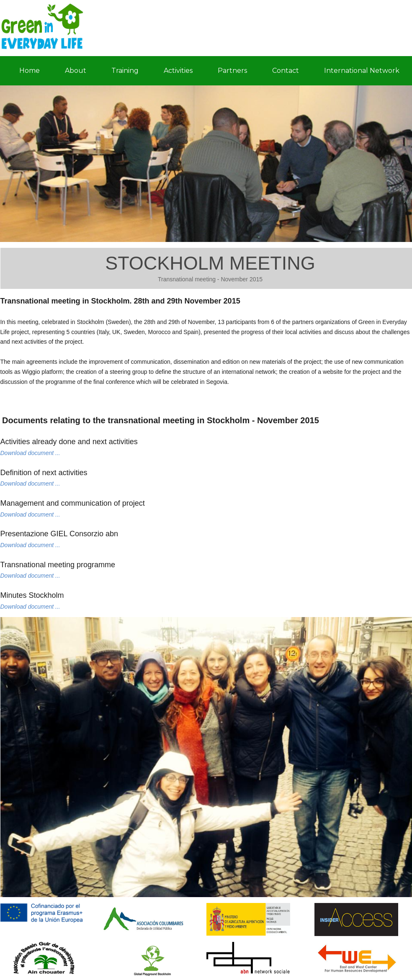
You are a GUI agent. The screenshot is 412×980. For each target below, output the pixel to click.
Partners (232, 71)
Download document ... (30, 453)
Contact (286, 71)
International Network (362, 71)
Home (30, 71)
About (76, 71)
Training (125, 71)
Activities (178, 71)
